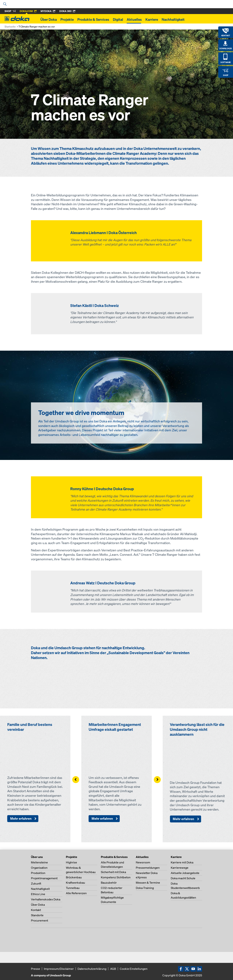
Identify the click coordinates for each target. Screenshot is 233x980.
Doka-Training (145, 888)
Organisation (39, 868)
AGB (113, 969)
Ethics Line (38, 894)
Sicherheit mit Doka (113, 872)
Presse (35, 969)
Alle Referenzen (76, 893)
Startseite (10, 27)
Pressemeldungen (148, 868)
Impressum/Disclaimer (59, 969)
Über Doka (49, 19)
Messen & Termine (148, 883)
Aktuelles (134, 19)
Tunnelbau (73, 888)
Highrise (71, 862)
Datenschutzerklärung (92, 969)
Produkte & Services (93, 19)
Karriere (152, 19)
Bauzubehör (109, 883)
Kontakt (36, 910)
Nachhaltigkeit (173, 19)
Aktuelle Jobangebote (185, 873)
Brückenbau (74, 877)
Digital (118, 19)
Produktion (38, 873)
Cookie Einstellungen (134, 969)
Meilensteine (39, 862)
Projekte (67, 19)
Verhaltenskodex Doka (46, 899)
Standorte (37, 915)
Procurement (40, 920)
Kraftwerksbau (75, 883)
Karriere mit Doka (182, 862)
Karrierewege (180, 868)
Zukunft (36, 883)
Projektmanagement (44, 878)
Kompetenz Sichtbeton (116, 877)
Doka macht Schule (183, 878)
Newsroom (143, 862)
